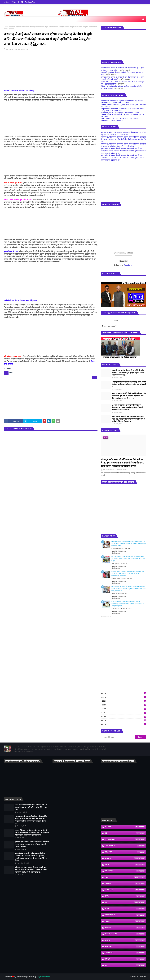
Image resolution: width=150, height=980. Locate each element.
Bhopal (125, 827)
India (125, 877)
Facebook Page (30, 2)
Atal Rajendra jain (11, 49)
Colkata (125, 852)
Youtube (7, 2)
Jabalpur (125, 890)
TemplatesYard (21, 977)
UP (125, 965)
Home (6, 27)
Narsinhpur (125, 915)
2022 (124, 709)
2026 (124, 693)
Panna (125, 921)
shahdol (125, 947)
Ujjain (125, 959)
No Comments (116, 553)
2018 (124, 724)
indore (125, 884)
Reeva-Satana (125, 934)
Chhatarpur (125, 840)
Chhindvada (125, 846)
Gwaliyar (125, 871)
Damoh (125, 858)
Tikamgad (125, 953)
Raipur (125, 928)
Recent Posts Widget (106, 617)
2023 (124, 705)
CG (125, 833)
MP (125, 902)
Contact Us (134, 977)
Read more (123, 551)
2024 (124, 701)
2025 (124, 697)
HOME (21, 2)
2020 (124, 717)
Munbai (125, 909)
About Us (143, 977)
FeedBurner (129, 265)
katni (125, 896)
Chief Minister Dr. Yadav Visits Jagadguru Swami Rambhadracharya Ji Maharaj (120, 119)
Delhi (125, 865)
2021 (124, 713)
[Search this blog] (118, 737)
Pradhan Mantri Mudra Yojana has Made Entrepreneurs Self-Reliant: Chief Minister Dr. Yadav (122, 101)
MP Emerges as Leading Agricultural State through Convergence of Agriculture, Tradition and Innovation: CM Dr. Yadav (123, 114)
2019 (124, 720)
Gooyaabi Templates (43, 977)
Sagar (125, 940)
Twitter (14, 2)
